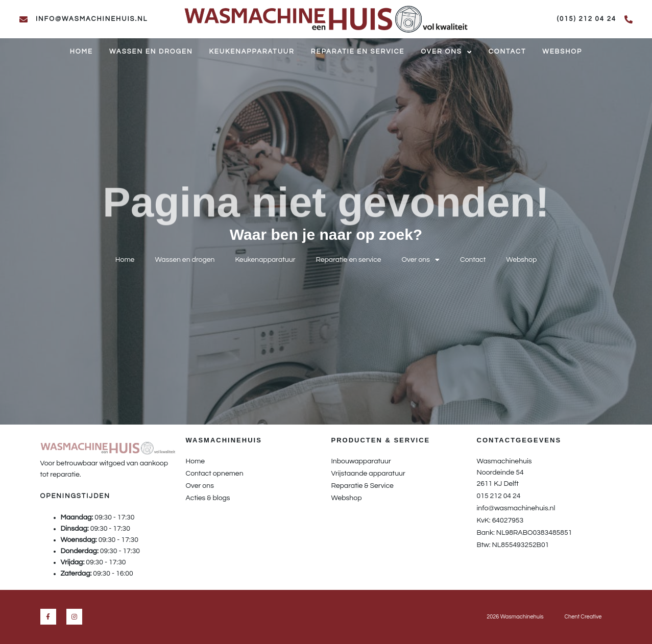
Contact (508, 52)
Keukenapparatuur (251, 52)
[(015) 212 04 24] (629, 19)
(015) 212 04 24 (587, 19)
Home (81, 52)
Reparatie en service (358, 52)
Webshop (562, 52)
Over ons (446, 52)
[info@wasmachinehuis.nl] (23, 19)
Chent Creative (583, 617)
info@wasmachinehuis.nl (92, 19)
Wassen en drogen (151, 52)
